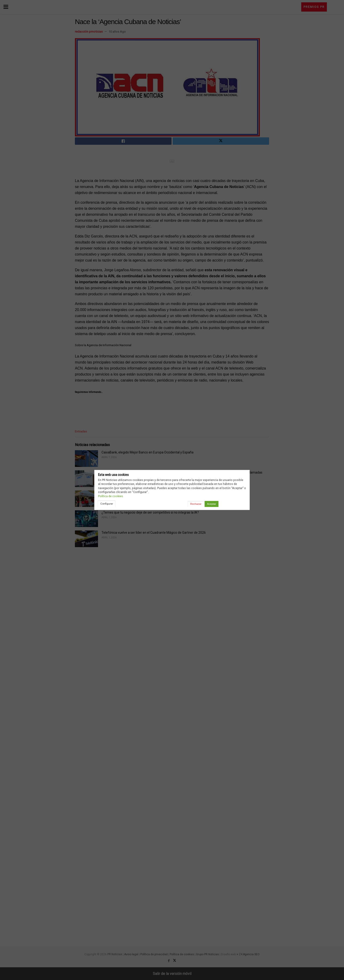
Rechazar (196, 504)
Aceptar (211, 504)
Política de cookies (111, 496)
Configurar (107, 504)
